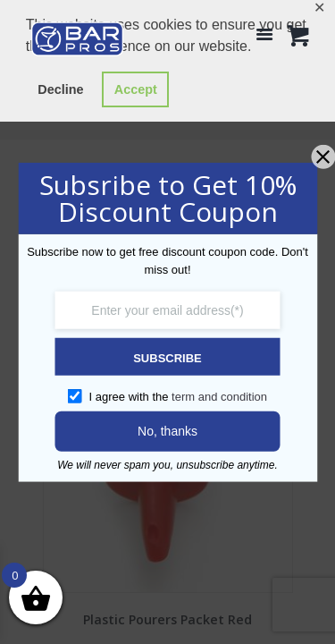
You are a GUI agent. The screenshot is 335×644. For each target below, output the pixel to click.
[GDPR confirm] (75, 395)
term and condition (219, 397)
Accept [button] (136, 89)
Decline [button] (60, 89)
